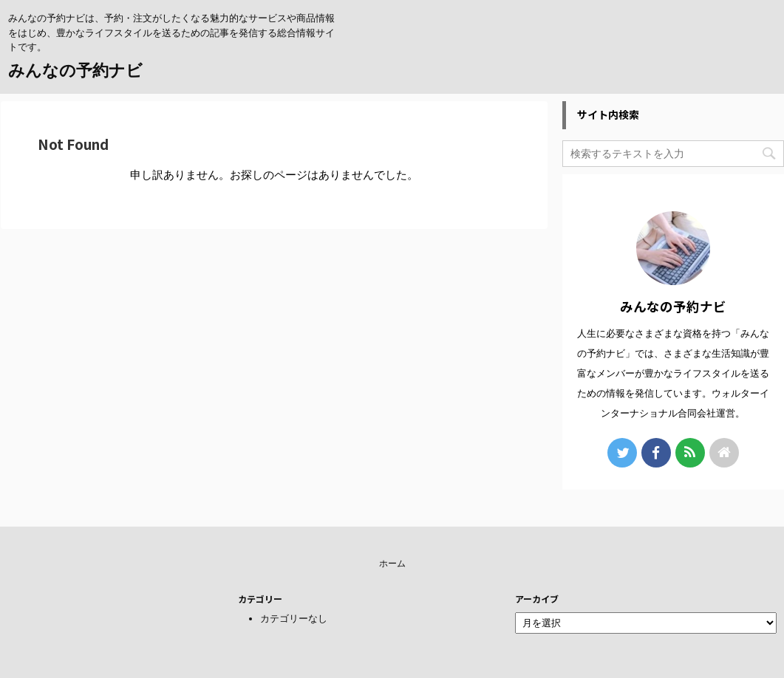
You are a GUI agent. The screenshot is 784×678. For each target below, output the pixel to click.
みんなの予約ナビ (75, 71)
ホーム (392, 564)
